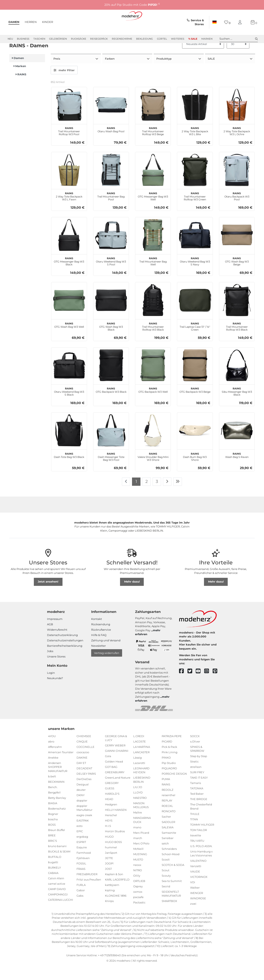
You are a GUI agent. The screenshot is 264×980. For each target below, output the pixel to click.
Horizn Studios (115, 846)
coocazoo (83, 766)
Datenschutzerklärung (62, 649)
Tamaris (196, 797)
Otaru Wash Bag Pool (111, 144)
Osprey (138, 901)
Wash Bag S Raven (237, 469)
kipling (110, 905)
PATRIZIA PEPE (172, 750)
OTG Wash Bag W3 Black (111, 340)
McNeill (138, 863)
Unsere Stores (56, 671)
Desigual (83, 799)
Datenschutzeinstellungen (65, 655)
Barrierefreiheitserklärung (65, 660)
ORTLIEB (139, 895)
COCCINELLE (85, 761)
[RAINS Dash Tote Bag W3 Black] (69, 445)
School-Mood (171, 868)
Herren (31, 22)
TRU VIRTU (197, 855)
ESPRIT (81, 856)
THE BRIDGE (199, 813)
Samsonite (169, 847)
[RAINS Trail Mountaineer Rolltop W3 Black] (153, 314)
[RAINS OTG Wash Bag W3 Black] (111, 314)
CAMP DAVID (57, 903)
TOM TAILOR (199, 844)
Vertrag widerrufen (107, 667)
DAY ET (81, 777)
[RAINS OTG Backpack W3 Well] (153, 380)
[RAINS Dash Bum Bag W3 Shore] (195, 445)
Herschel (111, 830)
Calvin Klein (56, 893)
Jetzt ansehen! (48, 596)
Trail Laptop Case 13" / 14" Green (195, 340)
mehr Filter (64, 85)
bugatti (53, 876)
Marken (207, 39)
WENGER (197, 907)
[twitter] (192, 686)
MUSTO (138, 874)
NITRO (138, 884)
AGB (50, 639)
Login (51, 687)
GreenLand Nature (118, 792)
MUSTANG (140, 868)
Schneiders (169, 863)
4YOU (52, 750)
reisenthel (169, 809)
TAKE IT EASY (199, 792)
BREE (52, 850)
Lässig (137, 772)
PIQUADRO (169, 783)
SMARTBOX (169, 915)
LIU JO (138, 801)
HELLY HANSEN (116, 824)
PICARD (167, 756)
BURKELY (54, 882)
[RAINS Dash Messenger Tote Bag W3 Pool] (111, 445)
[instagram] (208, 686)
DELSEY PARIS (86, 788)
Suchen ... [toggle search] (239, 39)
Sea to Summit (172, 895)
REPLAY (167, 815)
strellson (196, 781)
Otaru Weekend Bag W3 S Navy (195, 275)
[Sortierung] (203, 59)
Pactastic (139, 917)
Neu (10, 39)
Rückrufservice (101, 644)
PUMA (166, 793)
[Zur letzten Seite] (178, 496)
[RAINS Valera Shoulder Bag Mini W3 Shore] (153, 445)
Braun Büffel (57, 844)
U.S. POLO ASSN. (201, 860)
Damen (14, 22)
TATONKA (197, 803)
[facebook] (183, 686)
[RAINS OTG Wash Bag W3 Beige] (237, 249)
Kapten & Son (114, 889)
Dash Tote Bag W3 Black (69, 469)
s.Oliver (195, 756)
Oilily (137, 890)
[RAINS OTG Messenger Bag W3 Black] (69, 249)
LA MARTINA (142, 761)
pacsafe (138, 911)
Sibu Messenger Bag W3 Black (237, 405)
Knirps (109, 915)
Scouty (166, 890)
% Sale (193, 39)
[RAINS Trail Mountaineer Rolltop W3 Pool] (69, 119)
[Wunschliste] (227, 22)
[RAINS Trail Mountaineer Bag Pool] (111, 184)
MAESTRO (140, 812)
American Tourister (61, 766)
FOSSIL (81, 878)
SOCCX (195, 750)
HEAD (109, 813)
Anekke (53, 772)
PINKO (166, 772)
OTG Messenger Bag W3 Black (69, 275)
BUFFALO (55, 871)
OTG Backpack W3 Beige (195, 404)
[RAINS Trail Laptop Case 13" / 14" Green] (195, 314)
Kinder (48, 22)
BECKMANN (56, 796)
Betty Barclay (57, 812)
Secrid (166, 901)
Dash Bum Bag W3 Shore (195, 471)
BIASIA (53, 817)
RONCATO (169, 825)
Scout (166, 884)
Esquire (82, 862)
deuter (81, 804)
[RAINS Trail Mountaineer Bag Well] (153, 249)
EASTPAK (83, 835)
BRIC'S (52, 855)
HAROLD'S (112, 808)
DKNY (81, 809)
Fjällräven (83, 872)
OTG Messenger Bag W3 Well (153, 210)
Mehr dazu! (132, 596)
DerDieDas (84, 793)
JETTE (109, 872)
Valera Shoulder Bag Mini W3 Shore (153, 471)
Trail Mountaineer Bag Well (153, 275)
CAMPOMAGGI (58, 909)
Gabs (80, 910)
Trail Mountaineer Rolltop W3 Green (195, 210)
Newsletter (98, 660)
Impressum (55, 633)
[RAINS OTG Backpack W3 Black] (111, 380)
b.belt (52, 791)
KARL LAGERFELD (117, 894)
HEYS (109, 835)
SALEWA (168, 842)
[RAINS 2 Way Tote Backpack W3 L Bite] (195, 119)
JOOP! (109, 878)
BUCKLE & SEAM (59, 866)
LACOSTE (140, 756)
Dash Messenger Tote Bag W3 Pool (111, 471)
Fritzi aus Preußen (89, 894)
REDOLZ (167, 804)
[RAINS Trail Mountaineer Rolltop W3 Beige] (153, 119)
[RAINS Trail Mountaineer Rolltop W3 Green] (195, 184)
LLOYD (138, 807)
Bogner (53, 828)
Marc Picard (141, 847)
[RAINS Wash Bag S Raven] (237, 445)
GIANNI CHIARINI (117, 765)
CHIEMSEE (84, 750)
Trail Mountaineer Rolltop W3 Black (153, 340)
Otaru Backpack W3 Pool (237, 210)
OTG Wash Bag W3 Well (69, 339)
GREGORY (112, 797)
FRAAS (81, 883)
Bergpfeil (54, 807)
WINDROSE (198, 913)
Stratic (194, 776)
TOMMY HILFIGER (202, 839)
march (138, 852)
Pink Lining (170, 766)
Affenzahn (55, 761)
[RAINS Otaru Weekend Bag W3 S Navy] (195, 249)
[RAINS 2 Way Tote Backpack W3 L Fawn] (69, 184)
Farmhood (84, 867)
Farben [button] (110, 73)
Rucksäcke (79, 39)
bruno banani (57, 860)
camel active (57, 898)
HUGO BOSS (113, 856)
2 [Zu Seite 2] (147, 496)
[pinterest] (217, 686)
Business (23, 39)
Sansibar (168, 852)
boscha (53, 833)
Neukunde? (55, 693)
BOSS (52, 839)
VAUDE (195, 886)
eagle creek (84, 830)
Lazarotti (139, 777)
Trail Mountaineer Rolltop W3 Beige (153, 145)
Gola (108, 771)
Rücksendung (101, 639)
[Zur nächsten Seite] (167, 496)
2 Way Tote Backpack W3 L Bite (195, 145)
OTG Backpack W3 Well (153, 404)
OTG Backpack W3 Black (111, 404)
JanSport (111, 867)
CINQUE (82, 756)
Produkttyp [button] (164, 73)
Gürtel (162, 39)
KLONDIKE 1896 (116, 910)
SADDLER (168, 836)
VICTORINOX (199, 891)
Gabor (81, 905)
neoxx (137, 879)
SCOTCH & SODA (173, 879)
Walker (195, 902)
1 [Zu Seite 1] (136, 496)
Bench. (53, 801)
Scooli (166, 874)
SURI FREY (197, 787)
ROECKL (167, 820)
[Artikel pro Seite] (238, 59)
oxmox (138, 906)
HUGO (109, 851)
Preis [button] (57, 73)
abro (51, 756)
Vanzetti (196, 881)
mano (137, 842)
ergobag (82, 851)
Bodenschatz (57, 823)
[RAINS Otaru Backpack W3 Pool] (237, 184)
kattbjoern (112, 899)
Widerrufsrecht (57, 644)
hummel (111, 862)
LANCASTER (141, 766)
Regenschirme (122, 39)
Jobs (50, 666)
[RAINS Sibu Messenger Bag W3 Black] (237, 380)
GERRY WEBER (115, 760)
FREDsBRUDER (87, 889)
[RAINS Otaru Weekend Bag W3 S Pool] (111, 249)
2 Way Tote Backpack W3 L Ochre (237, 145)
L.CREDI (139, 750)
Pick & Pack (169, 761)
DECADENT (84, 783)
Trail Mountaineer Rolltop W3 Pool (69, 145)
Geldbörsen (58, 39)
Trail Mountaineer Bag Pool (111, 210)
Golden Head (114, 776)
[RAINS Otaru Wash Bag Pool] (111, 119)
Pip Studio (169, 777)
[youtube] (200, 686)
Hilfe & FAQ (99, 649)
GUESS (110, 803)
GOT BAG (111, 781)
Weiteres (178, 39)
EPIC (80, 846)
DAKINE (82, 772)
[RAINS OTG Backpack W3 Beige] (195, 380)
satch (165, 858)
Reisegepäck (99, 39)
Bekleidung (144, 39)
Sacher (166, 831)
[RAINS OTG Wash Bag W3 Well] (69, 314)
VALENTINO (198, 875)
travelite (196, 850)
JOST (108, 883)
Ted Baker (197, 808)
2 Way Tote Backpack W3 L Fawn (69, 210)
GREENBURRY (115, 787)
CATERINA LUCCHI (61, 914)
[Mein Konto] (241, 22)
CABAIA (53, 887)
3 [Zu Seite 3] (157, 496)
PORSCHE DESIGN (174, 788)
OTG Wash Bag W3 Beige (237, 275)
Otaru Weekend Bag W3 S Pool (111, 275)
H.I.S (108, 840)
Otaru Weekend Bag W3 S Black (69, 405)
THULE (195, 828)
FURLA (81, 899)
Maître (138, 827)
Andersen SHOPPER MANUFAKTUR (58, 781)
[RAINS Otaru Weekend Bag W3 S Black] (69, 380)
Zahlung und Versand (106, 655)
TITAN (194, 833)
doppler (82, 815)
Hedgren (111, 819)
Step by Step (199, 771)
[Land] (214, 22)
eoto (80, 840)
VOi (193, 897)
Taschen (39, 39)
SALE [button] (212, 73)
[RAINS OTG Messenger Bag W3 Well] (153, 184)
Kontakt (97, 633)
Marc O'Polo (141, 858)
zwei (193, 918)
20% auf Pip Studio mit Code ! (132, 5)
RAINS (166, 799)
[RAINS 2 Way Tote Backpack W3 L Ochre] (237, 119)
